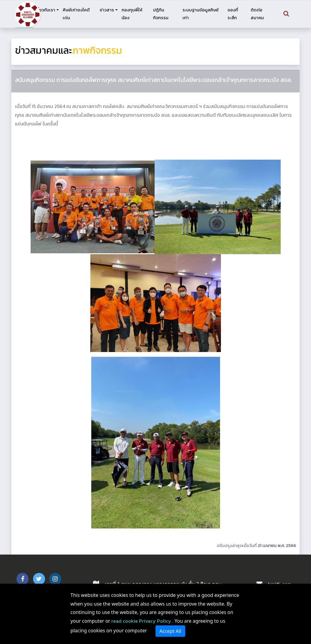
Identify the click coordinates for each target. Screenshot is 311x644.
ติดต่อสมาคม (257, 14)
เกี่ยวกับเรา (45, 10)
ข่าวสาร (107, 10)
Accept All (170, 631)
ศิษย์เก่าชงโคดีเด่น (76, 14)
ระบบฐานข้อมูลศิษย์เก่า (201, 14)
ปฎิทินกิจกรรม (161, 14)
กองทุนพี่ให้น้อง (132, 14)
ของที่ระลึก (233, 14)
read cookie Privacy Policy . (142, 621)
